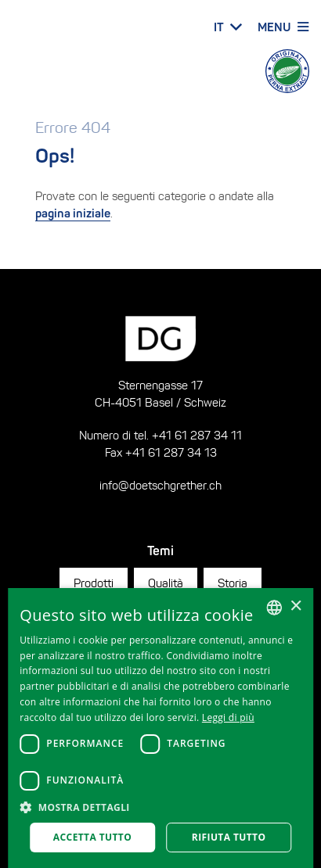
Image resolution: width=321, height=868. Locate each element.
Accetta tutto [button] (92, 837)
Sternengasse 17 (160, 385)
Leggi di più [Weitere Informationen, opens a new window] (228, 717)
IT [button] (219, 27)
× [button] (296, 606)
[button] (160, 808)
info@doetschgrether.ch (160, 485)
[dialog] (160, 728)
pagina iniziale (73, 213)
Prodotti (94, 583)
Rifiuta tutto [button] (229, 837)
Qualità (166, 583)
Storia (233, 583)
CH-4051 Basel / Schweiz (160, 402)
